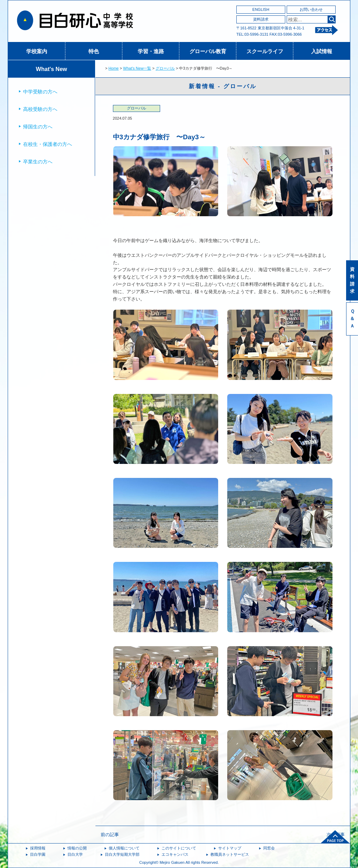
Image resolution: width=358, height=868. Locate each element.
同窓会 (269, 848)
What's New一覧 (137, 68)
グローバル (165, 68)
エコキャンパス (175, 854)
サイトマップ (230, 848)
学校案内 (37, 51)
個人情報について (124, 848)
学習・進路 (151, 51)
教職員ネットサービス (230, 854)
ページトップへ (335, 837)
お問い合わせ (311, 9)
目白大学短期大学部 (122, 854)
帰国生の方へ (38, 127)
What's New (52, 69)
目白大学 (75, 854)
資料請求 (261, 19)
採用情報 (38, 848)
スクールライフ (265, 51)
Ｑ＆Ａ (352, 319)
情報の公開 (77, 848)
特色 (94, 51)
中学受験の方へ (40, 92)
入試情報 (322, 51)
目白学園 (38, 854)
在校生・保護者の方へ (48, 144)
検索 (332, 19)
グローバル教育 (208, 51)
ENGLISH (261, 9)
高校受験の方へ (40, 109)
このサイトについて (179, 848)
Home (113, 68)
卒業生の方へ (38, 162)
